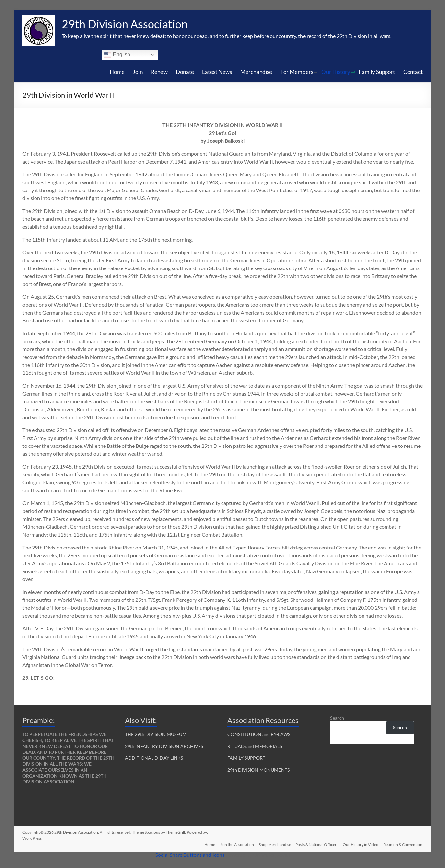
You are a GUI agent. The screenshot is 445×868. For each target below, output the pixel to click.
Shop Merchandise (273, 844)
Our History (336, 72)
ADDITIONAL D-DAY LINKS (154, 758)
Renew (159, 72)
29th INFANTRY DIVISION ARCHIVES (164, 746)
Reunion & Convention (403, 844)
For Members (297, 72)
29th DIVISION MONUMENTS (258, 770)
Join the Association (235, 844)
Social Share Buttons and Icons (190, 855)
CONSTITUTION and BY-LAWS (259, 734)
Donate (185, 72)
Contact (413, 72)
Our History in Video (361, 844)
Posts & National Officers (316, 844)
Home (117, 72)
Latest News (217, 72)
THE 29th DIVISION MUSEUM (156, 734)
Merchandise (256, 72)
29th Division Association (127, 24)
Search (337, 718)
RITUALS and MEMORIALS (255, 746)
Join (138, 72)
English (117, 55)
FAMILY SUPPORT (246, 758)
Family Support (377, 72)
